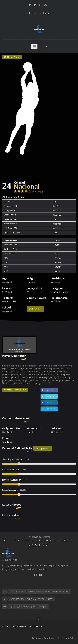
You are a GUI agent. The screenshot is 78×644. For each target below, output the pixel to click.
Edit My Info (35, 309)
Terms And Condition (43, 638)
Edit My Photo (12, 57)
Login (34, 13)
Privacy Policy (69, 638)
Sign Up (46, 13)
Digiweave (37, 626)
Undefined (48, 390)
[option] (20, 345)
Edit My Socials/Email (15, 390)
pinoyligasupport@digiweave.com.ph (29, 607)
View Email (7, 442)
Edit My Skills (43, 448)
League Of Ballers (60, 292)
